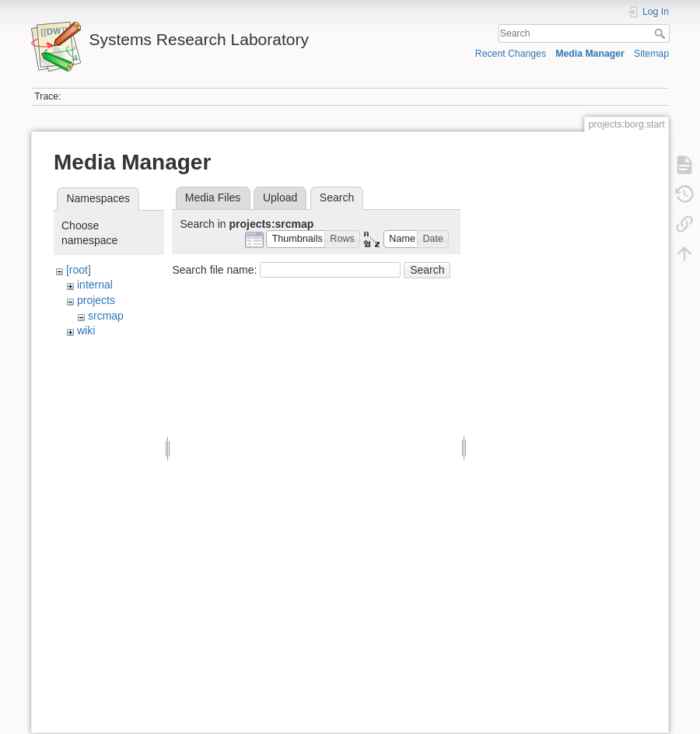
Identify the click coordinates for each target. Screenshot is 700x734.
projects (96, 300)
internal (95, 285)
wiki (86, 330)
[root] (79, 270)
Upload (280, 197)
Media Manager (590, 54)
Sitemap (651, 54)
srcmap (106, 316)
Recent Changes (511, 54)
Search (661, 33)
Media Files (213, 197)
